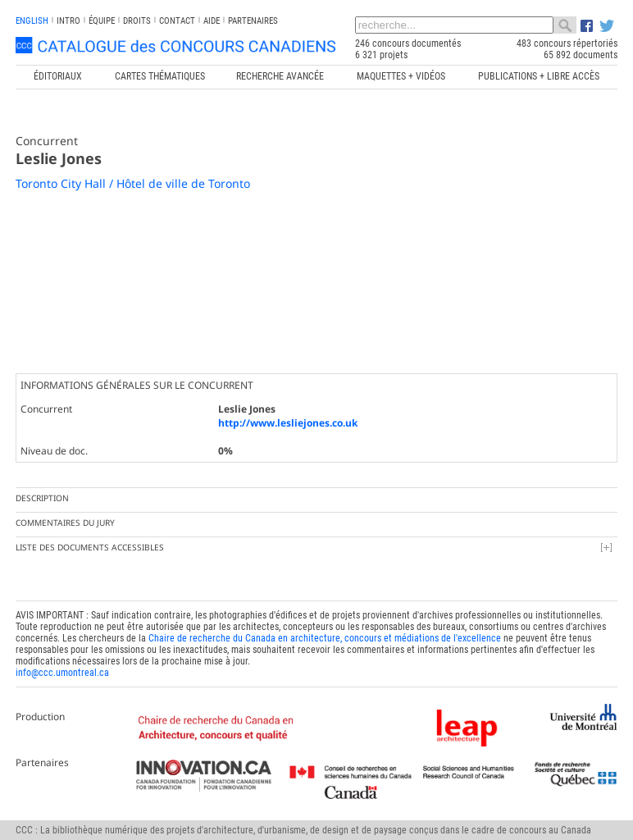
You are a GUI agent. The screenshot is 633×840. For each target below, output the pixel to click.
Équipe (102, 21)
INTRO (68, 21)
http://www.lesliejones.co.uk (288, 423)
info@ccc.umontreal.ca (62, 673)
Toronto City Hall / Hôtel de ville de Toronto (133, 183)
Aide (212, 21)
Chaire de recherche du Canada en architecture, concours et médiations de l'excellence (325, 638)
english (32, 21)
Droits (137, 21)
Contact (177, 21)
